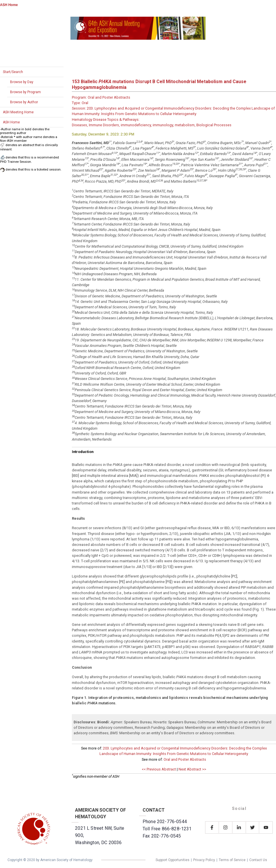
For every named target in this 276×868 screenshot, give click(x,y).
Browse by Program (25, 92)
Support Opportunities (172, 860)
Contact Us (258, 860)
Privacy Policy (204, 860)
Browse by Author (24, 102)
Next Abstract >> (192, 769)
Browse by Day (22, 82)
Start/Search (13, 72)
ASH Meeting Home (18, 112)
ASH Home (9, 5)
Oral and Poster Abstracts (185, 759)
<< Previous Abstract (159, 769)
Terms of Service (232, 860)
